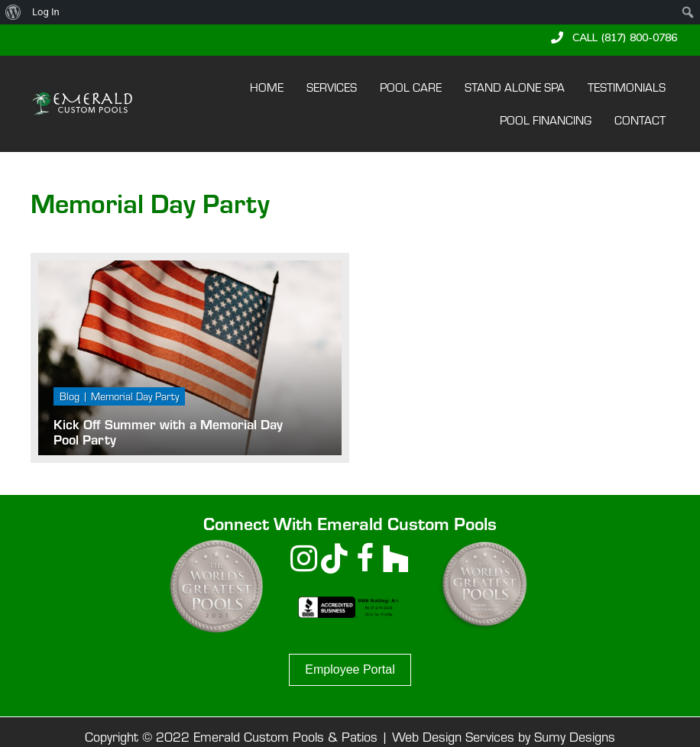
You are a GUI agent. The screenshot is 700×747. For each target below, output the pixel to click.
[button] (614, 37)
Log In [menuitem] (46, 12)
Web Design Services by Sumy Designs (504, 737)
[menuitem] (13, 12)
